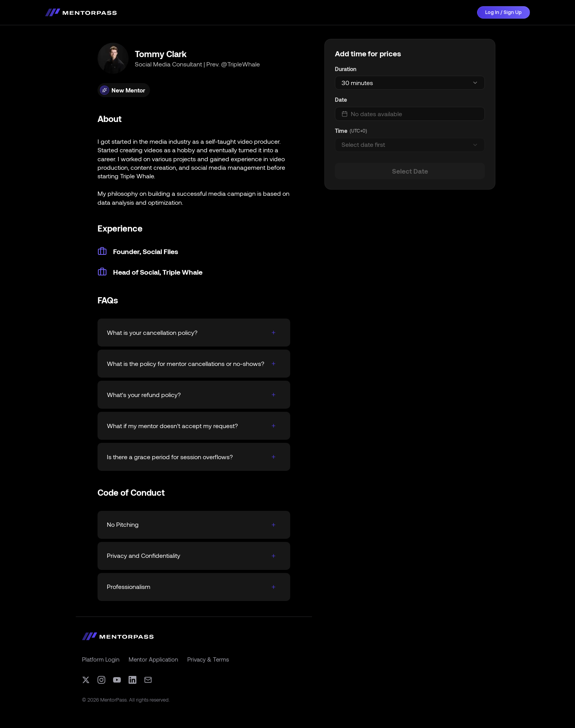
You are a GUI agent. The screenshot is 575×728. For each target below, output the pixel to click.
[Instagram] (101, 680)
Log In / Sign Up (504, 12)
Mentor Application (153, 659)
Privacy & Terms (208, 659)
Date (341, 100)
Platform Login (101, 659)
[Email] (148, 680)
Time (341, 131)
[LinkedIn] (132, 680)
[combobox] (410, 83)
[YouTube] (117, 680)
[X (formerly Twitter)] (86, 680)
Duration (346, 69)
